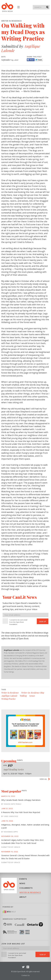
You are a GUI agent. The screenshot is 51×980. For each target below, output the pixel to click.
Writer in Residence (10, 693)
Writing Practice (8, 699)
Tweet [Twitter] (39, 60)
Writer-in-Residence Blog (33, 693)
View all (43, 779)
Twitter (23, 967)
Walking (23, 696)
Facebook (28, 967)
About (23, 897)
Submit (48, 7)
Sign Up (43, 622)
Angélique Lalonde (9, 696)
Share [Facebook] (31, 60)
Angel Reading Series (14, 769)
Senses (32, 696)
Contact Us (25, 975)
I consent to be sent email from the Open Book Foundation (18, 622)
